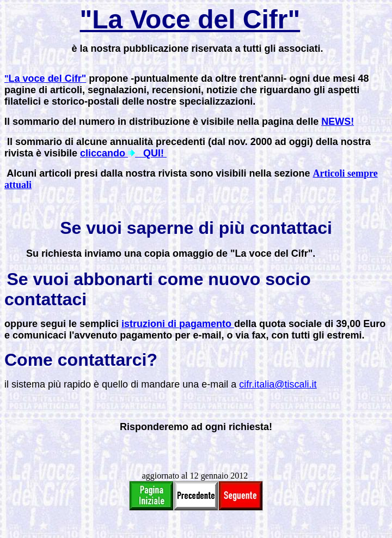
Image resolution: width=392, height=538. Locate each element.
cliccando (104, 153)
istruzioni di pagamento (178, 324)
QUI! (151, 153)
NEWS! (338, 122)
